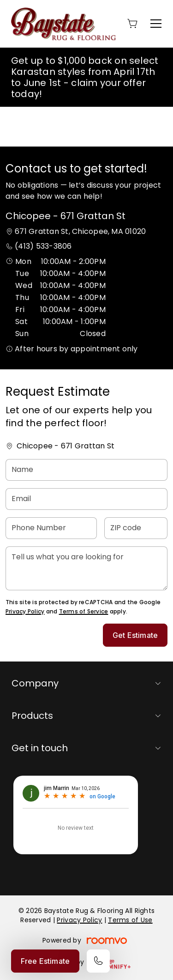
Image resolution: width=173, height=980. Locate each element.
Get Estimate (135, 635)
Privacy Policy (25, 611)
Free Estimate (45, 961)
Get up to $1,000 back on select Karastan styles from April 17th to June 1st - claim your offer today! (85, 77)
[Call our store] (98, 961)
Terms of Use (130, 920)
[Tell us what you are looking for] (86, 568)
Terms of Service (84, 611)
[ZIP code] (136, 528)
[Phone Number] (51, 528)
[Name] (86, 470)
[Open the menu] (156, 24)
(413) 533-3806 (43, 246)
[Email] (86, 499)
